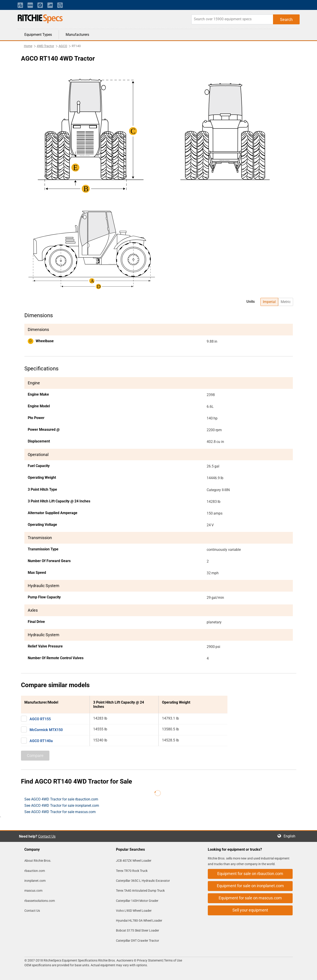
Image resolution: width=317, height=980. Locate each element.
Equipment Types (38, 35)
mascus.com (33, 891)
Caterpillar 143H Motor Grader (137, 901)
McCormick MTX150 (46, 730)
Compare (35, 756)
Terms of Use (173, 960)
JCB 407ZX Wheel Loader (134, 861)
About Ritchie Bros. (38, 861)
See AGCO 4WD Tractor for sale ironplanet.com (62, 806)
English (291, 836)
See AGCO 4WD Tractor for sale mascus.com (60, 812)
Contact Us (47, 836)
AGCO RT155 (40, 719)
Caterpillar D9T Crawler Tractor (138, 941)
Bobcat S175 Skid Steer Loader (138, 930)
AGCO (63, 46)
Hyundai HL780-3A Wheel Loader (139, 921)
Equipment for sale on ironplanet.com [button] (250, 886)
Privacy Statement (150, 960)
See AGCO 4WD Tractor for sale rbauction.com (61, 799)
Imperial (269, 302)
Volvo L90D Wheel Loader (134, 911)
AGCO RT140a (41, 741)
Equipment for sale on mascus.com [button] (250, 898)
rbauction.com (35, 871)
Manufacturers (77, 35)
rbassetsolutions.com (40, 901)
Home (28, 46)
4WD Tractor (45, 46)
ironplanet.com (35, 881)
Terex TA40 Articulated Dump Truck (140, 891)
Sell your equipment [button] (250, 910)
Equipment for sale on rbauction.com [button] (250, 874)
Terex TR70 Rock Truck (132, 871)
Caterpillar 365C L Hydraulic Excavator (143, 881)
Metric (286, 302)
